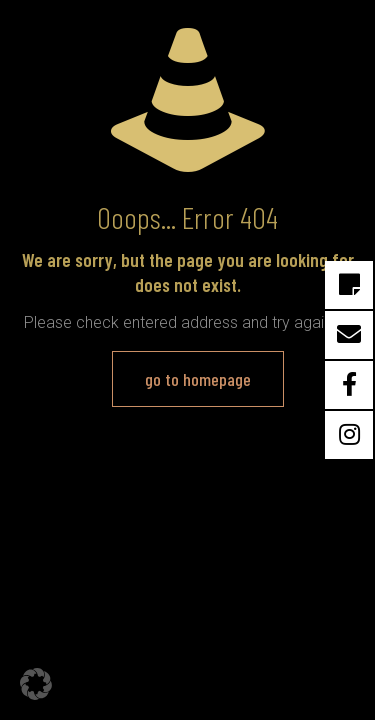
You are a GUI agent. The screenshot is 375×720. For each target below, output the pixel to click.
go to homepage (198, 379)
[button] (36, 684)
